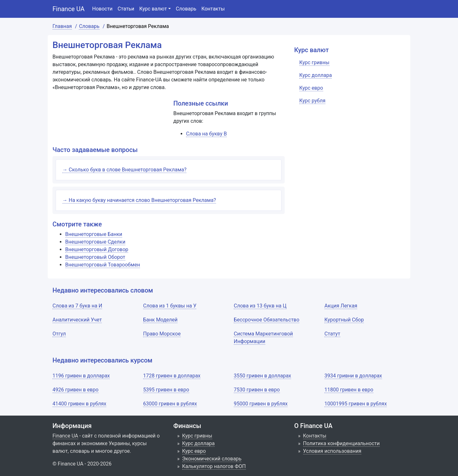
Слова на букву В (206, 134)
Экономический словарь (212, 459)
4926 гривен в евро (76, 390)
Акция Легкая (341, 306)
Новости (102, 9)
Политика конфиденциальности (341, 443)
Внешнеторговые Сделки (95, 242)
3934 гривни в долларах (353, 376)
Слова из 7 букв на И (77, 306)
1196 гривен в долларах (81, 376)
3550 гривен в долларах (262, 376)
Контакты (213, 9)
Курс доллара (198, 443)
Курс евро (194, 451)
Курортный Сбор (344, 320)
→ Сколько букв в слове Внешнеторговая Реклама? (124, 170)
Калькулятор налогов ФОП (214, 466)
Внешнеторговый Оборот (95, 257)
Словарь (186, 9)
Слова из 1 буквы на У (170, 306)
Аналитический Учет (77, 320)
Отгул (59, 334)
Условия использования (332, 451)
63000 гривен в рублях (170, 404)
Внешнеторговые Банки (94, 234)
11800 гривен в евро (349, 390)
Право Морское (162, 334)
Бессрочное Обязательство (267, 320)
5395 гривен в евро (166, 390)
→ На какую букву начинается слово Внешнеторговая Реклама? (139, 200)
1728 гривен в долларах (172, 376)
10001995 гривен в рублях (356, 404)
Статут (332, 334)
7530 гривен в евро (257, 390)
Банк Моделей (160, 320)
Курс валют (153, 9)
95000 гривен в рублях (261, 404)
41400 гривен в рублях (79, 404)
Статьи (126, 9)
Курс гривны (197, 436)
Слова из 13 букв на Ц (260, 306)
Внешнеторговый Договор (97, 249)
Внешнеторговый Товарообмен (103, 265)
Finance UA (69, 9)
